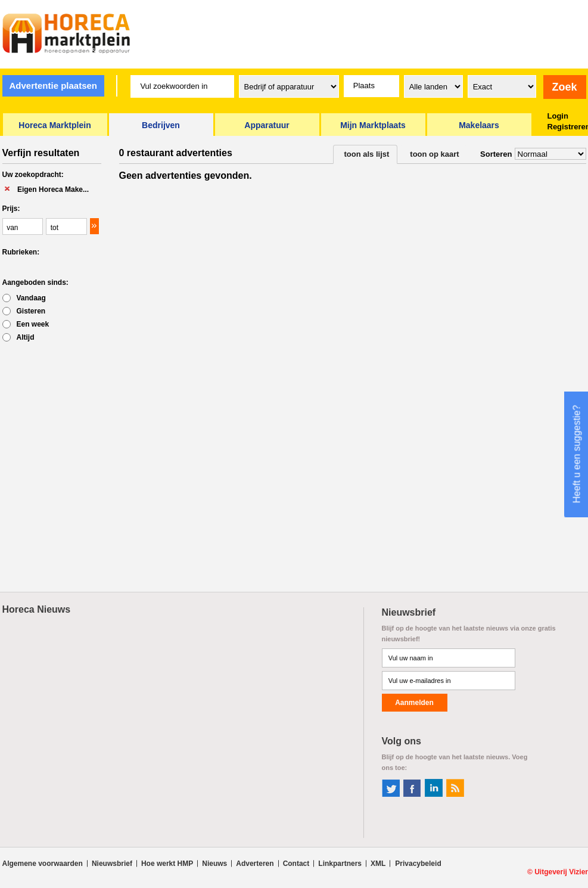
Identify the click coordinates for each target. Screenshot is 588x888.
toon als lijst (367, 154)
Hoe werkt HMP (167, 864)
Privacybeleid (418, 864)
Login (558, 116)
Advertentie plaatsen (53, 86)
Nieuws (214, 864)
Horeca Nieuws (37, 609)
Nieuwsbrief (112, 864)
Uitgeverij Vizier (561, 872)
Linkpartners (340, 864)
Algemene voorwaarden (43, 864)
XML (378, 864)
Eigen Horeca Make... (53, 190)
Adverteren (255, 864)
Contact (296, 864)
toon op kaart (434, 154)
